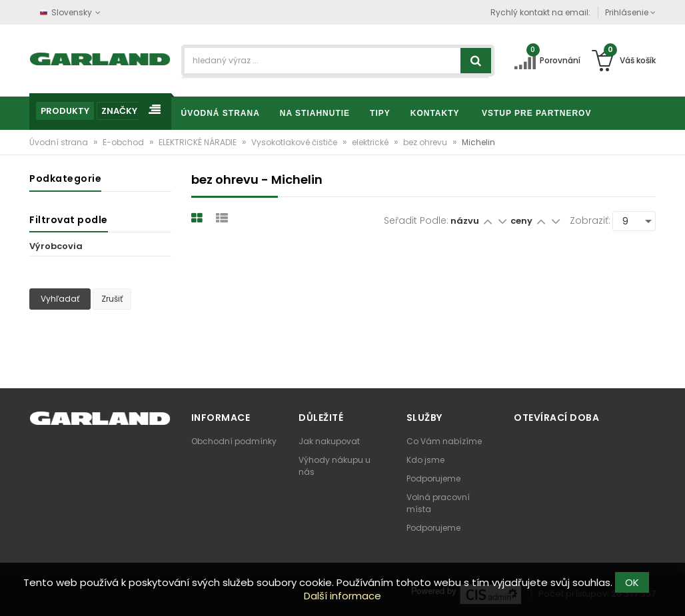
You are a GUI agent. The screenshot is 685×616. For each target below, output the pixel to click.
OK (632, 582)
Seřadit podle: (416, 220)
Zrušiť (112, 299)
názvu (465, 221)
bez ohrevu (426, 142)
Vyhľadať (60, 299)
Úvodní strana (60, 142)
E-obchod (124, 142)
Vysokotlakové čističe (295, 142)
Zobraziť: (590, 220)
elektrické (371, 142)
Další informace (342, 596)
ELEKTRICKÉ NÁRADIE (199, 142)
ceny (522, 221)
